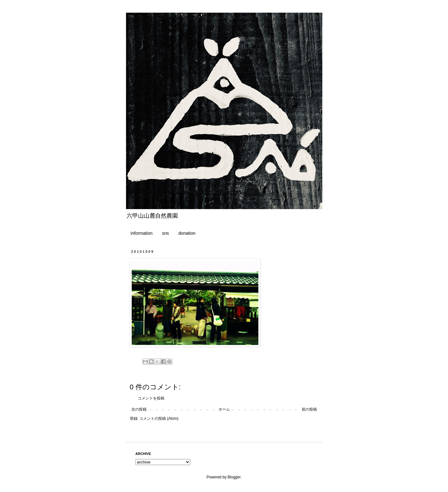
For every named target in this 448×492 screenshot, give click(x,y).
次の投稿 (139, 409)
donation (187, 233)
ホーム (224, 409)
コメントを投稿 (151, 398)
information (142, 233)
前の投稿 (309, 409)
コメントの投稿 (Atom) (159, 419)
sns (166, 233)
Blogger (234, 477)
